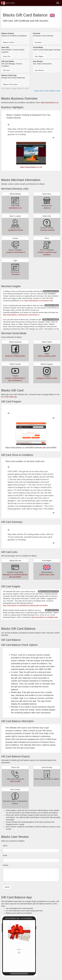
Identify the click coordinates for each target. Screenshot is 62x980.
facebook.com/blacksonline (15, 356)
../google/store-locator (15, 230)
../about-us (47, 208)
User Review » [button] (40, 70)
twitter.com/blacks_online (47, 356)
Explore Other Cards (47, 575)
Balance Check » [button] (9, 42)
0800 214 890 (15, 781)
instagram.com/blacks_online (47, 378)
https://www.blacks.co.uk (50, 103)
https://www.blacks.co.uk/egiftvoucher (45, 617)
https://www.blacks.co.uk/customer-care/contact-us (21, 315)
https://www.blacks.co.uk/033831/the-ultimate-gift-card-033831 (25, 605)
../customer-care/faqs (47, 230)
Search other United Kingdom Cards (47, 91)
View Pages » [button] (39, 56)
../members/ (15, 274)
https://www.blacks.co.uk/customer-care (39, 301)
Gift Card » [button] (7, 70)
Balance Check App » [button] (11, 84)
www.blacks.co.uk (15, 208)
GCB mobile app (11, 397)
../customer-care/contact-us (15, 252)
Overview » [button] (39, 42)
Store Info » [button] (7, 56)
